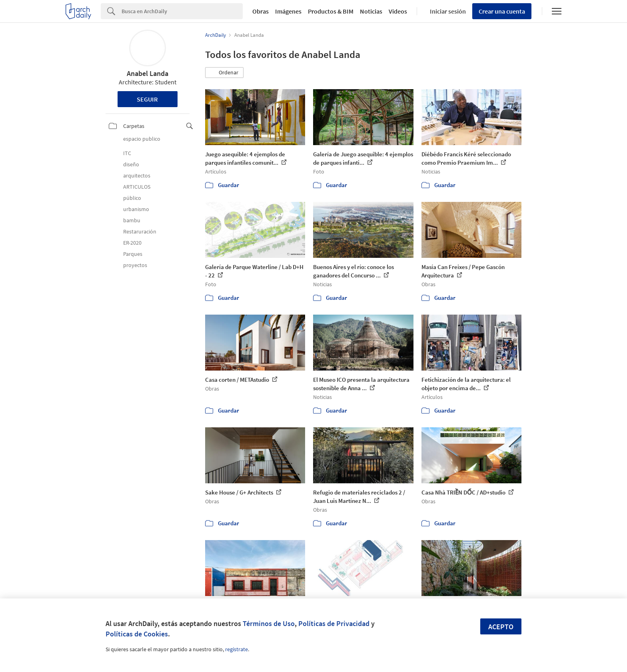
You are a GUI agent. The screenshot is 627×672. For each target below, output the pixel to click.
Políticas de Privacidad (334, 623)
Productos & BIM (331, 11)
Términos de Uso (269, 623)
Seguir (147, 99)
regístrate (237, 649)
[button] (224, 73)
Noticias (371, 11)
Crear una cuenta (502, 11)
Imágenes (288, 11)
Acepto (501, 627)
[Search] (182, 11)
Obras (261, 11)
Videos (398, 11)
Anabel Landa (148, 73)
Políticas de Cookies (137, 634)
